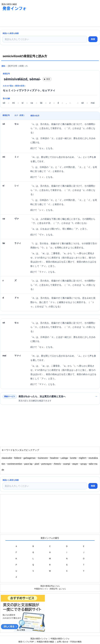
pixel (37, 464)
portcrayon (47, 464)
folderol (18, 458)
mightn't (82, 458)
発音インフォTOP (26, 642)
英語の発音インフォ (39, 639)
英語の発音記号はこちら (50, 586)
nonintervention (15, 464)
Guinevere (43, 458)
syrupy (83, 464)
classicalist (7, 458)
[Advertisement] (23, 19)
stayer (75, 464)
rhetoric (57, 464)
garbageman (30, 458)
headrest (54, 458)
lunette (73, 458)
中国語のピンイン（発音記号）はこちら (50, 589)
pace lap (28, 464)
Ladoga (64, 458)
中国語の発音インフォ (60, 639)
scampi (67, 464)
